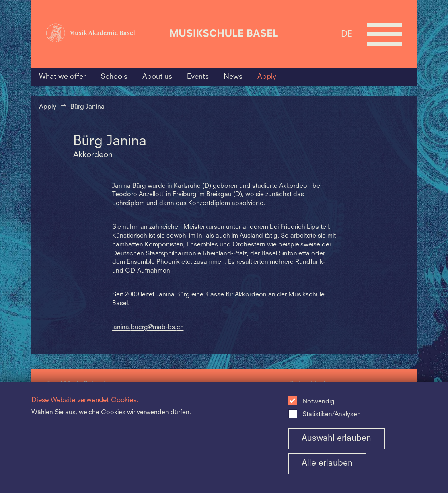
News (233, 77)
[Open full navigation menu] (384, 34)
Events (198, 77)
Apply (267, 77)
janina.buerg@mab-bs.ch (148, 327)
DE (347, 34)
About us (157, 77)
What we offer (62, 77)
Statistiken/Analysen (332, 415)
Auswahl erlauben (336, 439)
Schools (114, 77)
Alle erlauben (327, 463)
